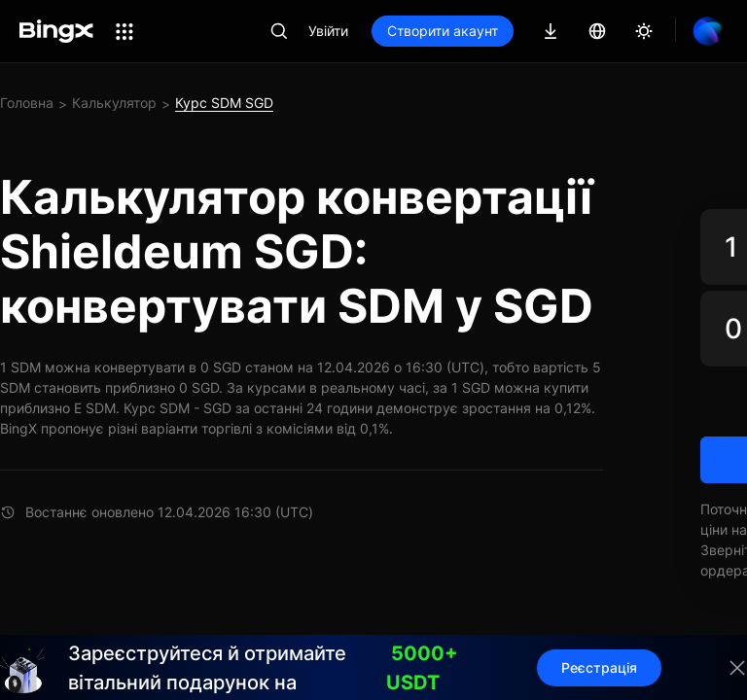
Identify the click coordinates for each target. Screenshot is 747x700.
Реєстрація (599, 667)
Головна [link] (27, 103)
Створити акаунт (443, 31)
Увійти (328, 31)
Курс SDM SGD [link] (224, 103)
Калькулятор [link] (114, 103)
